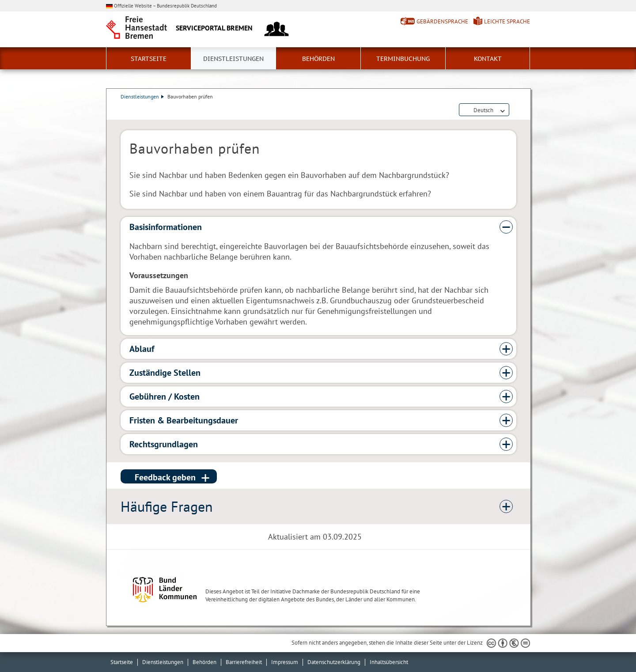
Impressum (285, 662)
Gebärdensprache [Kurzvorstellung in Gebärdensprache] (442, 21)
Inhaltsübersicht (389, 662)
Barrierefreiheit (244, 662)
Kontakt (488, 59)
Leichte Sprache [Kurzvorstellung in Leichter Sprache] (507, 21)
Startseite (149, 59)
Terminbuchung (403, 59)
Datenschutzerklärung (334, 662)
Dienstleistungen (233, 59)
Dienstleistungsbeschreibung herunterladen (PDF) (515, 110)
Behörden (318, 59)
